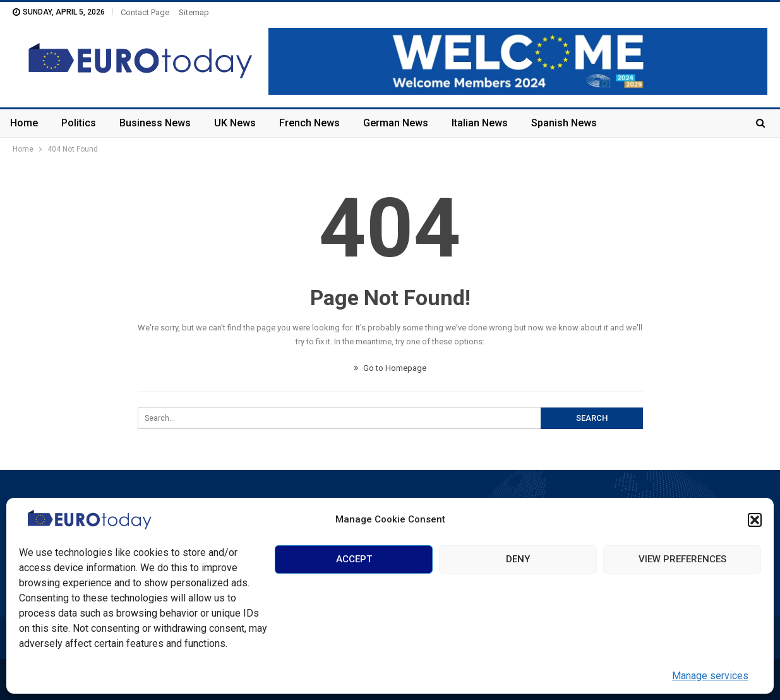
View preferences (682, 559)
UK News (235, 123)
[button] (755, 520)
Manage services (710, 676)
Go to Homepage (390, 368)
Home (24, 123)
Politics (79, 123)
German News (396, 123)
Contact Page (145, 12)
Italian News (480, 123)
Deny (518, 559)
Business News (155, 123)
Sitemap (194, 12)
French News (309, 123)
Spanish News (564, 123)
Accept (354, 559)
